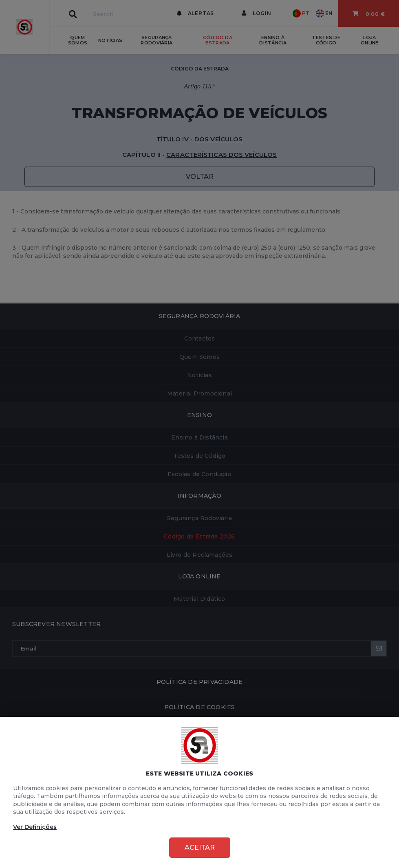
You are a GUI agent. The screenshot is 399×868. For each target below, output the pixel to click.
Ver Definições (35, 827)
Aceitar (200, 847)
